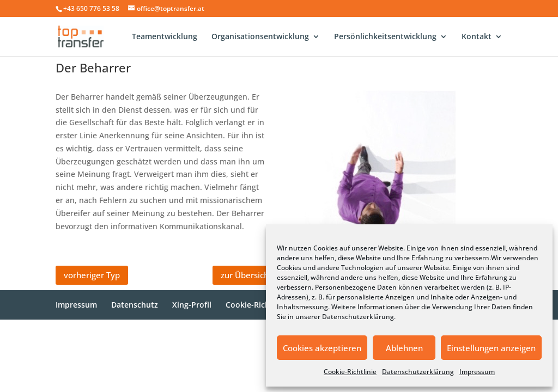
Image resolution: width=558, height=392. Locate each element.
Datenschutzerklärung (358, 317)
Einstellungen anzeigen (491, 348)
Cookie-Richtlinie (350, 372)
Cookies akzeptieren (322, 348)
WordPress (237, 334)
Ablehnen (404, 348)
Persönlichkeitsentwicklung (385, 37)
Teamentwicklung (165, 37)
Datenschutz (135, 305)
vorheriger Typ (92, 275)
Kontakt (477, 37)
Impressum (477, 372)
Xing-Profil (192, 305)
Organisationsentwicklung (260, 37)
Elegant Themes (133, 334)
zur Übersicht (246, 275)
